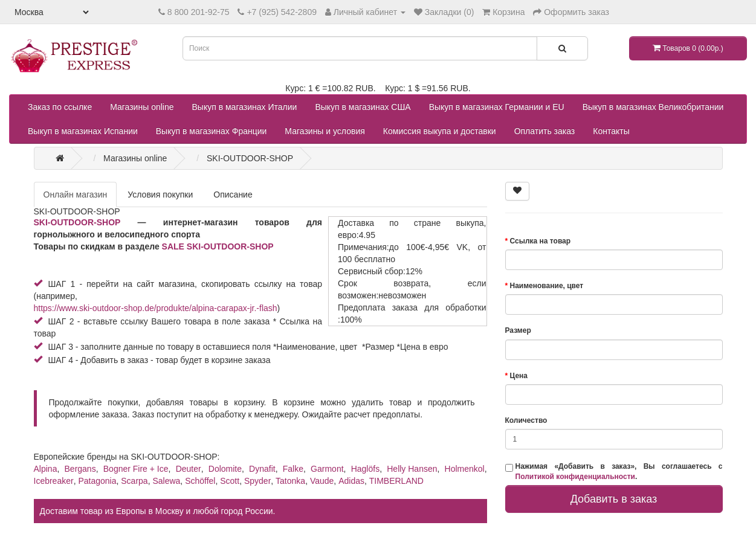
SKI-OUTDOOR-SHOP (77, 222)
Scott (230, 481)
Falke (293, 469)
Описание (233, 195)
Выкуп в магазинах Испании (83, 131)
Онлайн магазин (76, 195)
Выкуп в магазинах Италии (245, 107)
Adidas (351, 481)
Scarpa (134, 481)
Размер (518, 330)
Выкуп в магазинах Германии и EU (497, 107)
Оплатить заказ (545, 131)
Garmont (327, 469)
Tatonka (290, 481)
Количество (526, 420)
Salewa (166, 481)
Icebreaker (54, 481)
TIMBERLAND (396, 481)
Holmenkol (465, 469)
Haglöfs (365, 469)
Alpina (46, 469)
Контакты (611, 131)
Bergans (80, 469)
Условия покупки (160, 195)
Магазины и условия (325, 131)
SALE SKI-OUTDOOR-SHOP (218, 246)
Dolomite (225, 469)
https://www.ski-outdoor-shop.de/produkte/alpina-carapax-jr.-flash (156, 308)
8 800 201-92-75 (199, 12)
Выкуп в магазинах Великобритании (653, 107)
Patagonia (97, 481)
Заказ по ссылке (60, 107)
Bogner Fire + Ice (136, 469)
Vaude (322, 481)
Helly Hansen (412, 469)
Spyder (257, 481)
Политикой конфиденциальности (575, 477)
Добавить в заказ (614, 499)
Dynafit (262, 469)
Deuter (189, 469)
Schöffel (200, 481)
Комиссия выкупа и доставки (440, 131)
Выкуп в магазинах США (363, 107)
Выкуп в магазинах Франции (212, 131)
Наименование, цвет (547, 286)
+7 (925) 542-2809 (282, 12)
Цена (519, 376)
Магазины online (142, 107)
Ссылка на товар (541, 241)
